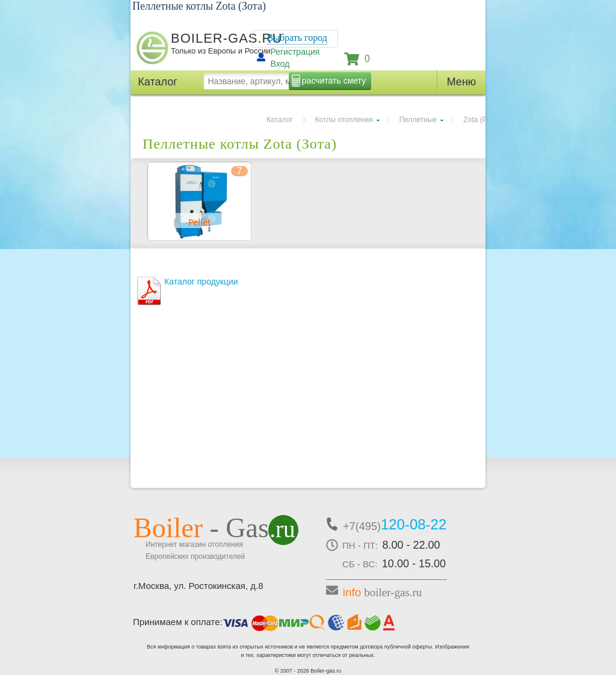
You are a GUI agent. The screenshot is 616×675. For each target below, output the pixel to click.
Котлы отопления (344, 120)
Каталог (280, 120)
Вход (280, 64)
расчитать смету (334, 81)
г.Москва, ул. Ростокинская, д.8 (199, 586)
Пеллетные (418, 120)
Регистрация (295, 52)
